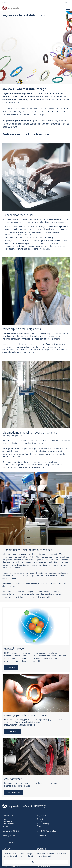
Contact (5, 2)
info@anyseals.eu (9, 836)
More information (46, 856)
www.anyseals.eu (9, 838)
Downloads (13, 731)
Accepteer (36, 862)
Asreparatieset (14, 792)
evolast (11, 668)
